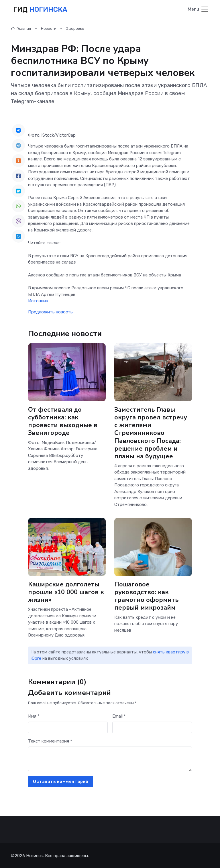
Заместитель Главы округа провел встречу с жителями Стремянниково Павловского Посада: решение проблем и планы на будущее (151, 433)
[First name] (68, 727)
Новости (49, 29)
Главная (21, 29)
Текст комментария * (50, 741)
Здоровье (75, 29)
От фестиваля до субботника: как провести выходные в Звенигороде (63, 421)
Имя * (34, 716)
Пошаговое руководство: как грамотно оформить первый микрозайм (146, 596)
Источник (38, 301)
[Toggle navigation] (198, 10)
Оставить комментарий (61, 781)
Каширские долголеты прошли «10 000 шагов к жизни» (66, 592)
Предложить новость (50, 312)
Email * (119, 716)
